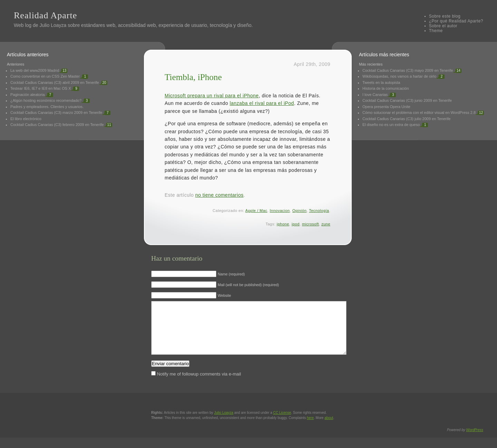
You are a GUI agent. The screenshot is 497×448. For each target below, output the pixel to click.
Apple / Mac (256, 211)
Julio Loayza (53, 25)
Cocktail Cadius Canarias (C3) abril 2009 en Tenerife (55, 82)
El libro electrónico (26, 119)
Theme (436, 31)
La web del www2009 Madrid (35, 70)
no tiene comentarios (220, 195)
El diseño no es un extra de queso (391, 125)
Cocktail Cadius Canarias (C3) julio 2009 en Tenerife (406, 119)
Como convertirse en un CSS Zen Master (45, 76)
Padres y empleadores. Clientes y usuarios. (47, 107)
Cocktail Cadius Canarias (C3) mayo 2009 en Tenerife (408, 70)
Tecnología (319, 211)
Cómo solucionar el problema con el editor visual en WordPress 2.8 (419, 113)
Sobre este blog (445, 16)
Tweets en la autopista (381, 82)
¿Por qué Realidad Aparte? (456, 21)
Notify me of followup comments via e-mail (199, 384)
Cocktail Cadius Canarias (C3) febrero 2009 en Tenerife (57, 125)
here (310, 428)
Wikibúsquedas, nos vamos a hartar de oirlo (399, 76)
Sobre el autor (443, 26)
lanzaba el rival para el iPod (262, 103)
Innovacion (280, 211)
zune (326, 224)
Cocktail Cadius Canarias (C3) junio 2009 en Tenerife (407, 100)
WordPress (475, 440)
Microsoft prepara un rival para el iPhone (212, 96)
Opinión (299, 211)
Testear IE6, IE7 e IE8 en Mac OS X (41, 88)
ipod (296, 224)
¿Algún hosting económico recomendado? (46, 100)
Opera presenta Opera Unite (386, 107)
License (282, 423)
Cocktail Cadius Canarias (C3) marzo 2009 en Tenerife (56, 113)
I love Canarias (375, 95)
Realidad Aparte (45, 15)
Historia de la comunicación (386, 88)
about (329, 428)
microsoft (310, 224)
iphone (283, 224)
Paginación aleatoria (28, 95)
